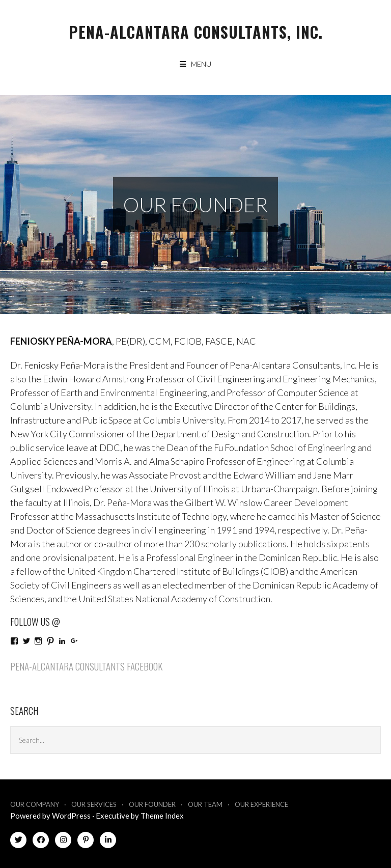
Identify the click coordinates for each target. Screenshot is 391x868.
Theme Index (162, 816)
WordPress (71, 816)
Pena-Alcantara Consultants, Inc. (196, 32)
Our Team (205, 804)
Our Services (94, 804)
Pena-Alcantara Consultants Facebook (86, 666)
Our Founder (152, 804)
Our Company (35, 804)
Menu (201, 64)
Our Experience (261, 804)
